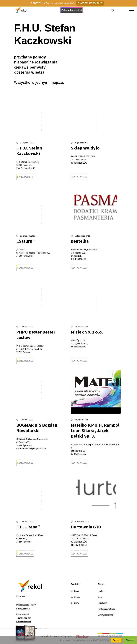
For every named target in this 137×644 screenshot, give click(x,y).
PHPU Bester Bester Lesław (36, 335)
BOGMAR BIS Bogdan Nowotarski (37, 428)
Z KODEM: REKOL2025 (90, 3)
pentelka (80, 241)
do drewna (75, 597)
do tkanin (75, 591)
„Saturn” (25, 241)
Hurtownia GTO (86, 527)
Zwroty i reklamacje (106, 615)
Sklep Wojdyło (85, 148)
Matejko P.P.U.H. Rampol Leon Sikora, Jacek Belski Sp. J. (95, 431)
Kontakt (101, 591)
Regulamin (102, 603)
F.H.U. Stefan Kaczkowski (29, 151)
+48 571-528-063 (24, 618)
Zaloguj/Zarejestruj (72, 10)
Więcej (116, 640)
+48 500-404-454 (24, 622)
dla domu (75, 603)
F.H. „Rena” (28, 527)
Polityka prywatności (107, 609)
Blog (100, 597)
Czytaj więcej (25, 177)
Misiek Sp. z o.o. (87, 332)
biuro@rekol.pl (23, 609)
